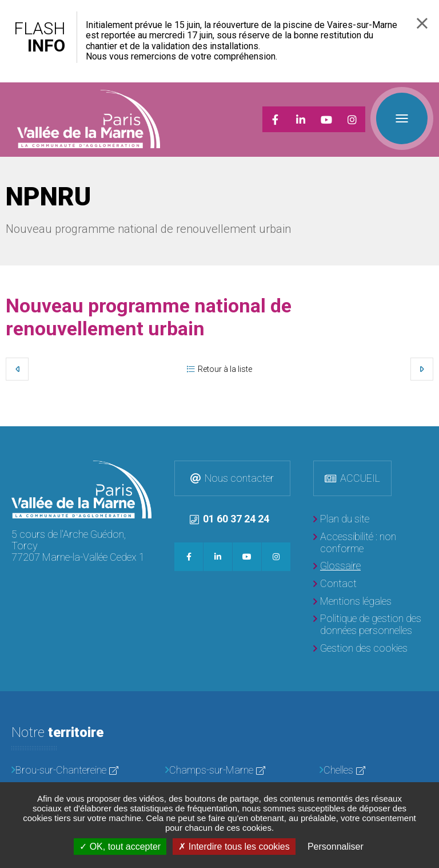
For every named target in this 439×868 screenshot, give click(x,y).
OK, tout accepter (120, 847)
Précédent (17, 369)
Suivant (422, 369)
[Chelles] (374, 770)
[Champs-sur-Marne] (219, 770)
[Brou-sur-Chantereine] (65, 770)
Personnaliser (336, 847)
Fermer (422, 23)
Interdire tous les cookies (234, 847)
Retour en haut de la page (428, 438)
